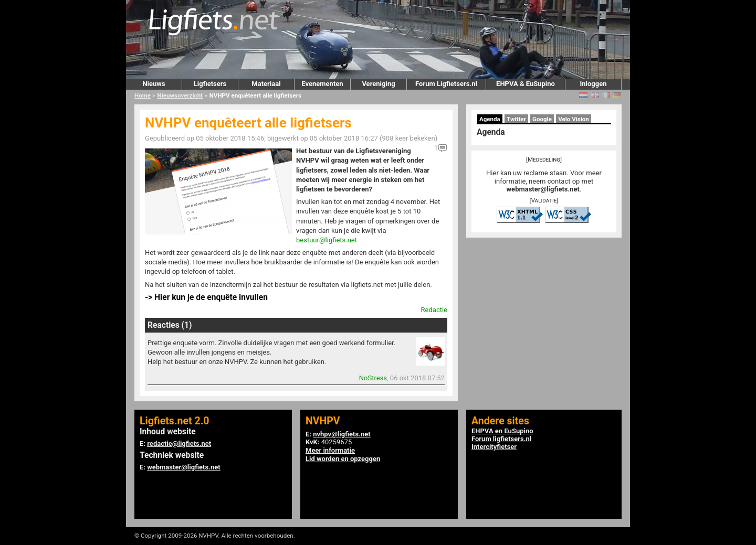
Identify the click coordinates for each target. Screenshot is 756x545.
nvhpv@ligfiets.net (342, 434)
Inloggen (593, 84)
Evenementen (322, 84)
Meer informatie (330, 450)
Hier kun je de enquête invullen (211, 297)
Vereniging (378, 84)
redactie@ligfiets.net (179, 444)
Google (542, 119)
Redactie (434, 310)
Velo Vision (574, 119)
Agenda (490, 119)
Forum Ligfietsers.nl (446, 84)
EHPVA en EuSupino (502, 431)
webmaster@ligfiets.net (543, 189)
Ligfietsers (210, 84)
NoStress (373, 378)
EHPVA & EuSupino (526, 84)
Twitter (516, 119)
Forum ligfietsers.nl (501, 439)
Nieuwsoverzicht (180, 95)
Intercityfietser (494, 447)
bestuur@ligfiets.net (327, 240)
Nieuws (154, 84)
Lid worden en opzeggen (343, 459)
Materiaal (266, 84)
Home (143, 95)
